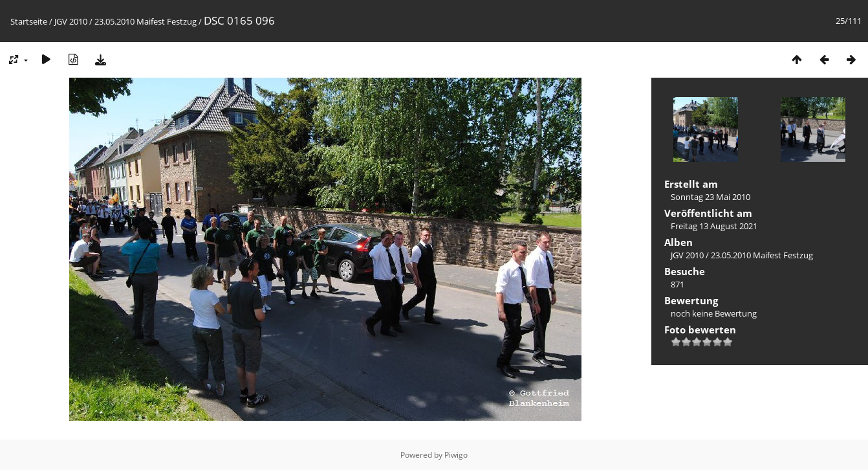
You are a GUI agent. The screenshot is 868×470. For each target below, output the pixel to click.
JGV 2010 (71, 21)
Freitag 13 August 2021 (714, 226)
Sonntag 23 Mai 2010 (711, 197)
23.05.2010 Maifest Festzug (146, 21)
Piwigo (456, 455)
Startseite (29, 21)
